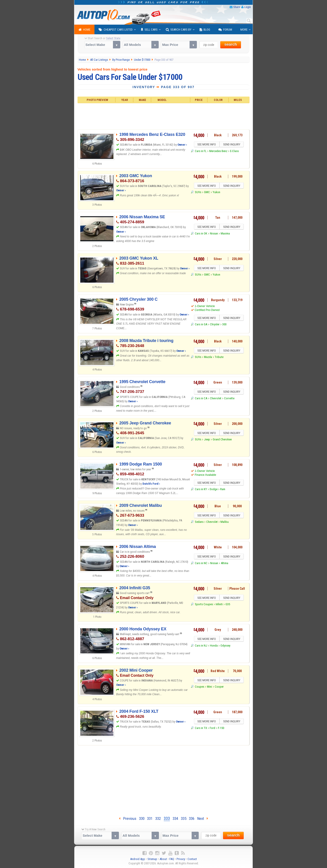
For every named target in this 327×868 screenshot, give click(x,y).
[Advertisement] (164, 116)
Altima (225, 564)
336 (192, 818)
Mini (209, 687)
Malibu (225, 522)
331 (150, 818)
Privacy (181, 859)
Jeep (207, 440)
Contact (192, 859)
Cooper (219, 687)
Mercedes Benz (218, 152)
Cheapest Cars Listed (116, 30)
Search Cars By (179, 30)
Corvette (229, 399)
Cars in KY (201, 490)
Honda (214, 646)
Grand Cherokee (222, 440)
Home (84, 30)
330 (142, 818)
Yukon (216, 193)
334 (175, 818)
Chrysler (215, 325)
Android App (138, 859)
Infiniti (219, 605)
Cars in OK (201, 234)
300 (224, 325)
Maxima (225, 234)
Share (237, 7)
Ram (223, 490)
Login (248, 7)
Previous (128, 818)
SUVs (198, 193)
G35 (228, 605)
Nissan (214, 234)
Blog (205, 30)
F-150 (221, 729)
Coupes (200, 687)
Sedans (199, 522)
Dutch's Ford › (151, 484)
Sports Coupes (204, 605)
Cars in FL (201, 152)
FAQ (172, 859)
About (163, 859)
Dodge (214, 490)
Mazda (208, 358)
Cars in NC (201, 564)
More (244, 30)
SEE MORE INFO (206, 145)
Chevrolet (216, 399)
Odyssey (225, 646)
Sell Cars (149, 30)
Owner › (182, 145)
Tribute (219, 358)
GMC (207, 193)
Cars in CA (201, 399)
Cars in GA (201, 325)
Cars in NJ (201, 646)
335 (184, 818)
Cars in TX (201, 729)
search (231, 44)
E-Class (234, 152)
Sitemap (152, 859)
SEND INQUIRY (232, 145)
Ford (212, 729)
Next (203, 818)
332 (158, 818)
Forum (225, 30)
